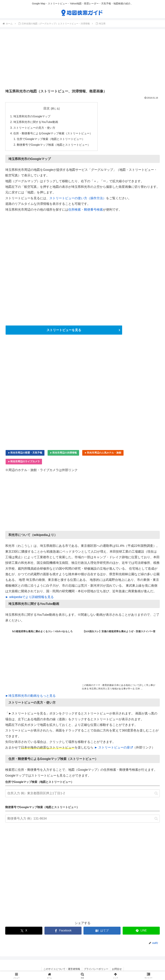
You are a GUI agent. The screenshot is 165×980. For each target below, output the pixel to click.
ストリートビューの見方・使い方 (34, 128)
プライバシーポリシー (96, 969)
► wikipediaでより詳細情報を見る (29, 597)
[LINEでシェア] (141, 931)
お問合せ (117, 969)
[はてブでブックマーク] (102, 931)
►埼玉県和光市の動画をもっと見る (30, 696)
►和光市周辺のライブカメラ (24, 462)
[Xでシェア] (24, 931)
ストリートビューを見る (64, 330)
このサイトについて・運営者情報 (62, 969)
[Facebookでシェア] (63, 931)
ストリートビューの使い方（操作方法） (78, 198)
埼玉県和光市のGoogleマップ (32, 116)
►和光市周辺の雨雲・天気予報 (25, 453)
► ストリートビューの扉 (114, 748)
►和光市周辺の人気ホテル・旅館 (103, 453)
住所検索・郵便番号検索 (86, 210)
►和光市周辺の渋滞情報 (63, 453)
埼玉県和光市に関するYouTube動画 (36, 122)
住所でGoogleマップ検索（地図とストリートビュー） (51, 139)
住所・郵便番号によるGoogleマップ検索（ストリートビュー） (53, 133)
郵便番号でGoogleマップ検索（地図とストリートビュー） (54, 145)
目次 (47, 108)
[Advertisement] (82, 60)
